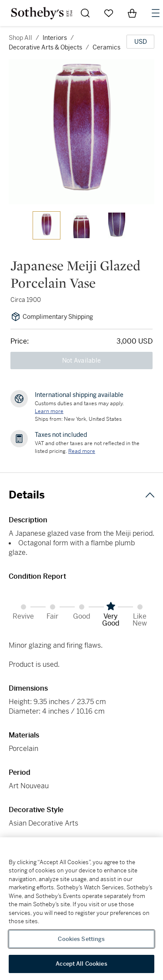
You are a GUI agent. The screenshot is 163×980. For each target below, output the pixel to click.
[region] (81, 909)
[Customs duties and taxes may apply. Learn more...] (49, 411)
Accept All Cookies (81, 964)
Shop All (20, 38)
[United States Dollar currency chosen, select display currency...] (140, 42)
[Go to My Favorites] (109, 13)
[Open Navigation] (156, 13)
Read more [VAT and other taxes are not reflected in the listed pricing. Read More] (82, 451)
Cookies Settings (81, 939)
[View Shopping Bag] (132, 13)
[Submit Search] (85, 13)
